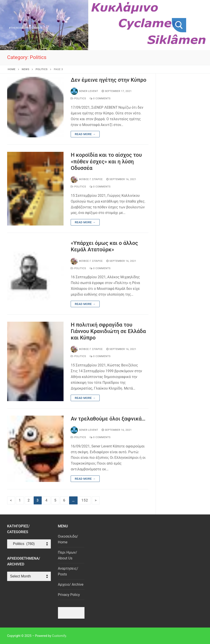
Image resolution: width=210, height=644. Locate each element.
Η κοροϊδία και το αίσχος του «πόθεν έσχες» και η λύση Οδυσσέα (106, 161)
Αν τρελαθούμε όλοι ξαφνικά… (108, 419)
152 (85, 500)
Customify (59, 636)
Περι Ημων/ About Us (68, 555)
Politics (42, 69)
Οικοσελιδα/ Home (68, 539)
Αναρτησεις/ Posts (68, 571)
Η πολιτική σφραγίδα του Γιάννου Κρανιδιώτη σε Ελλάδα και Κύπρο (108, 331)
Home (12, 69)
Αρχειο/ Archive (71, 584)
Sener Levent (84, 91)
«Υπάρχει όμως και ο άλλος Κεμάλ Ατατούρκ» (104, 246)
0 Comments (100, 98)
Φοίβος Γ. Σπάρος (87, 179)
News (26, 69)
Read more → (85, 134)
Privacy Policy (69, 595)
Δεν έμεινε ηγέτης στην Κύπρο (108, 80)
